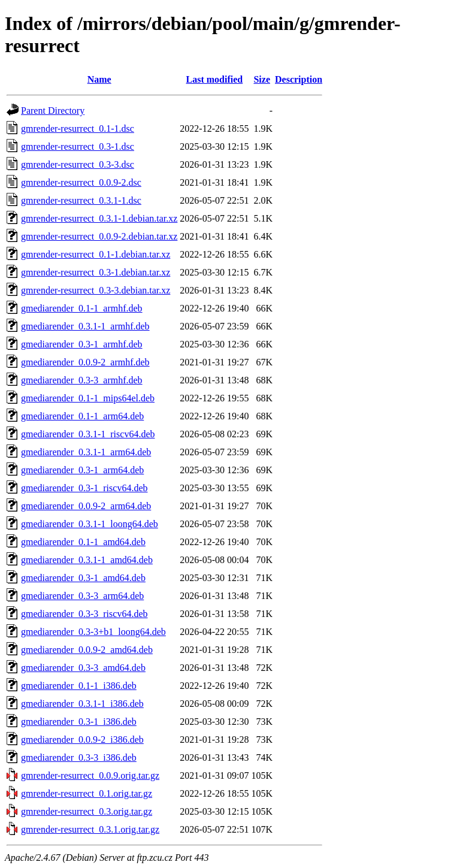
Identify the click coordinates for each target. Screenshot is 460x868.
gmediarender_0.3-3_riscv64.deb (84, 614)
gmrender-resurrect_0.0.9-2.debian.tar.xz (99, 236)
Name (99, 79)
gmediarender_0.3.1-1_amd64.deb (87, 560)
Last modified (215, 79)
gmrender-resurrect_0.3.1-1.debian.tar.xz (99, 218)
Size (262, 79)
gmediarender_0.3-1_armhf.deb (82, 344)
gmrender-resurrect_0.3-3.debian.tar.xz (96, 290)
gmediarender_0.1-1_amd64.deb (83, 542)
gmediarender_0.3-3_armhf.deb (82, 380)
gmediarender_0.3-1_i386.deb (79, 722)
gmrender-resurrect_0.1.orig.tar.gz (87, 793)
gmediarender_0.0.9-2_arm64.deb (86, 506)
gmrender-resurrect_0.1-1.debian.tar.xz (96, 254)
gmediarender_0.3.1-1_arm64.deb (86, 452)
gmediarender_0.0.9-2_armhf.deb (85, 362)
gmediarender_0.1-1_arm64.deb (82, 416)
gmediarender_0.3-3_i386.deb (79, 757)
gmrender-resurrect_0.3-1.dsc (78, 146)
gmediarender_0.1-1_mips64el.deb (88, 398)
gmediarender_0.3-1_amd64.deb (83, 578)
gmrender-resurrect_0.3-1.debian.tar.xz (96, 272)
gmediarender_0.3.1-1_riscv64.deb (88, 434)
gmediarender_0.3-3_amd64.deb (83, 668)
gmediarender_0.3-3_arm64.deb (82, 596)
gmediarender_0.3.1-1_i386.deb (82, 704)
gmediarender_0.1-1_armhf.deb (82, 308)
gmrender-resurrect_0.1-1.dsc (78, 128)
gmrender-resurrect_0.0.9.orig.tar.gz (90, 775)
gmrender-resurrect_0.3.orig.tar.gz (87, 811)
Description (299, 79)
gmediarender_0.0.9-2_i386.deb (82, 740)
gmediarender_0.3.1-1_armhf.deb (85, 326)
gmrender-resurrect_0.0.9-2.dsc (81, 182)
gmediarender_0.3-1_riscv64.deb (84, 488)
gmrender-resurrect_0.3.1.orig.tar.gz (90, 829)
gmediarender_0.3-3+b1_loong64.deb (93, 632)
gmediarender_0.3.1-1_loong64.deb (90, 524)
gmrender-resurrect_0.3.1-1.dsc (81, 200)
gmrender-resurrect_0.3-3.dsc (78, 164)
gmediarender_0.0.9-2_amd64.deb (87, 650)
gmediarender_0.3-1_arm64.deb (82, 470)
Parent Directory (53, 111)
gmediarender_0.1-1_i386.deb (79, 686)
